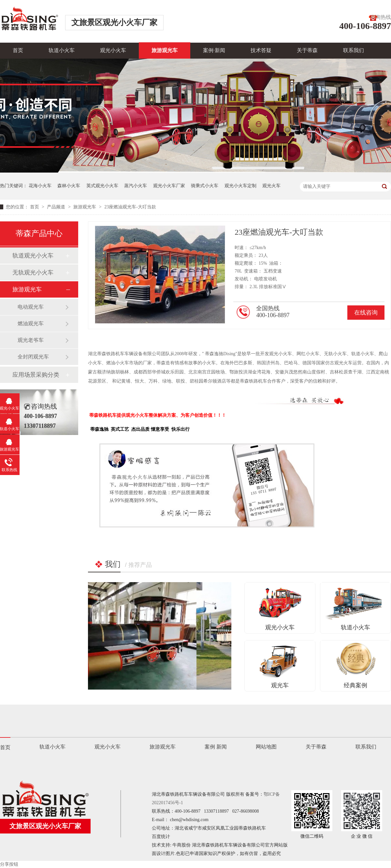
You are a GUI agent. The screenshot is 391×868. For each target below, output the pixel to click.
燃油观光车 (31, 323)
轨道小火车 (62, 50)
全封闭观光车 (33, 357)
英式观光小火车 (102, 186)
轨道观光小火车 (33, 256)
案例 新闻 (216, 747)
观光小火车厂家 (169, 186)
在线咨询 (366, 313)
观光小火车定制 (240, 186)
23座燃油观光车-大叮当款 (130, 207)
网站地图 (266, 747)
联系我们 (354, 50)
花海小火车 (40, 186)
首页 (18, 50)
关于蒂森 (307, 50)
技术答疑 (261, 50)
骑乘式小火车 (205, 186)
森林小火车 (69, 186)
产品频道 (57, 207)
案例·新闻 (214, 50)
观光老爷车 (31, 340)
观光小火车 (113, 50)
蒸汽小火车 (136, 186)
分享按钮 (9, 864)
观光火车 (271, 186)
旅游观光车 (165, 50)
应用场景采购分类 (36, 375)
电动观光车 (31, 307)
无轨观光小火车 (33, 273)
